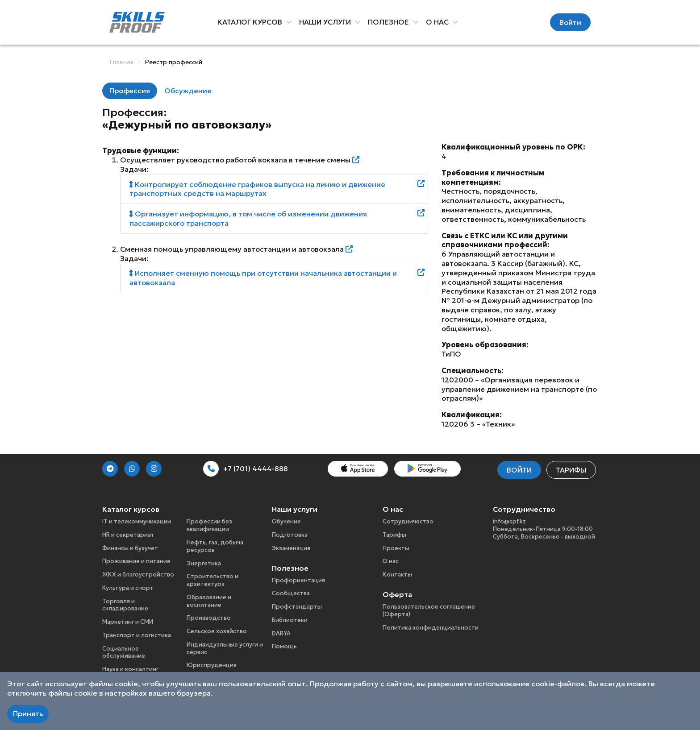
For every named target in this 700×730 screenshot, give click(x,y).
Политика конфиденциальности (431, 628)
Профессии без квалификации (209, 525)
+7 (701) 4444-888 (246, 469)
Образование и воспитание (209, 601)
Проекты (396, 548)
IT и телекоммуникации (137, 521)
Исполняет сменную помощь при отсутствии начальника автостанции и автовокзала (263, 278)
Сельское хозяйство (217, 631)
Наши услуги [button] (327, 22)
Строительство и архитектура (212, 580)
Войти (570, 22)
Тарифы (571, 470)
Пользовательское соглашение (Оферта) (429, 610)
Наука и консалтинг (130, 669)
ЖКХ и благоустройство (138, 574)
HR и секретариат (128, 535)
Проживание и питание (136, 561)
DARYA (281, 633)
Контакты (397, 574)
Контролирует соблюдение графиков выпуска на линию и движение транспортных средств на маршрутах (257, 189)
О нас (391, 561)
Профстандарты (297, 607)
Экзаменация (291, 548)
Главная (121, 62)
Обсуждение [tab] (188, 91)
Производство (209, 618)
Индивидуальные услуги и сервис (225, 648)
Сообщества (291, 593)
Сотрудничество (408, 521)
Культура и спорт (128, 588)
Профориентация (298, 580)
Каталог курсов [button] (252, 22)
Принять (28, 713)
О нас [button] (439, 22)
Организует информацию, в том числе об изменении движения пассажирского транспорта (248, 218)
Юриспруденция (212, 665)
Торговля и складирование (125, 605)
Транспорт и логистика (137, 635)
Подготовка (290, 535)
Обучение (286, 521)
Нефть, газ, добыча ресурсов (215, 546)
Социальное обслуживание (124, 652)
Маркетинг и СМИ (128, 622)
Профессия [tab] (130, 91)
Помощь (284, 646)
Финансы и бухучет (130, 548)
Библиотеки (290, 620)
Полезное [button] (390, 22)
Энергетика (204, 563)
